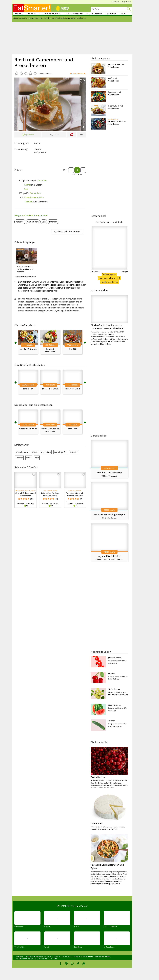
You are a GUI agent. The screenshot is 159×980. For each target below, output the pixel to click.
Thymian (28, 202)
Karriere (28, 957)
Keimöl (28, 185)
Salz (26, 189)
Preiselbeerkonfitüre (34, 197)
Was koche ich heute (28, 429)
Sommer (19, 14)
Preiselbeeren (98, 777)
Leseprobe (95, 271)
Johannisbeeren (115, 658)
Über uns (20, 957)
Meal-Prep (73, 429)
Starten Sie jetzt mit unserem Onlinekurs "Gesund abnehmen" (109, 313)
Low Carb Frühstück (28, 349)
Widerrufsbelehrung (102, 957)
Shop (124, 14)
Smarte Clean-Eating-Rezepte (109, 514)
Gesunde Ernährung (50, 14)
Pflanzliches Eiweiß (50, 389)
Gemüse (19, 458)
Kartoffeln (42, 181)
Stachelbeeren (114, 689)
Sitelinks (36, 957)
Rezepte (32, 14)
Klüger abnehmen (74, 14)
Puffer (29, 458)
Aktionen (111, 14)
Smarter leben (95, 14)
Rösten (35, 452)
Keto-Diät (72, 349)
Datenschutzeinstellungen (83, 957)
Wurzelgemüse (22, 452)
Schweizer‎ (74, 452)
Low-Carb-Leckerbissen (109, 472)
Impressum (56, 957)
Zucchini (112, 721)
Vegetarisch (46, 452)
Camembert (36, 193)
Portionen (77, 174)
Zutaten (19, 170)
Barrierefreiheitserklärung (27, 959)
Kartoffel (20, 222)
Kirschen (112, 673)
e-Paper (125, 271)
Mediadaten (43, 959)
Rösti (37, 458)
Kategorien (53, 959)
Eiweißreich (28, 389)
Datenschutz (67, 957)
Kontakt (43, 957)
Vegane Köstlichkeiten (109, 556)
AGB (50, 957)
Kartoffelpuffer (60, 452)
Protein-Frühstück (73, 389)
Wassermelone (114, 705)
